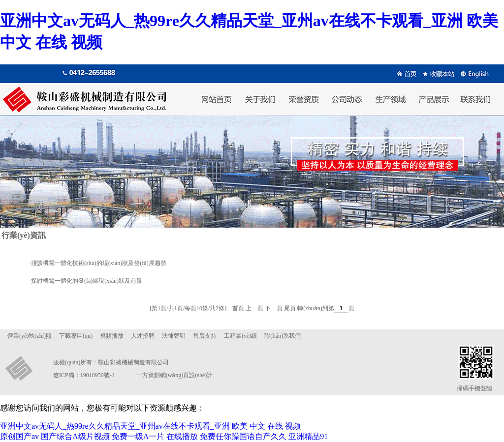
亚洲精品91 (308, 436)
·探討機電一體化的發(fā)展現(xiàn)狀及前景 (86, 281)
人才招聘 (143, 336)
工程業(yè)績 (240, 336)
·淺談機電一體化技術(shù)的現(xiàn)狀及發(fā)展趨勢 (98, 263)
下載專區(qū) (76, 336)
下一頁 (274, 308)
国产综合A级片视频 (75, 436)
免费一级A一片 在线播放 (155, 436)
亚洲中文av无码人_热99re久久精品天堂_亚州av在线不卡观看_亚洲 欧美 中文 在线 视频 (150, 426)
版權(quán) (67, 362)
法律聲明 (174, 336)
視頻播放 (112, 336)
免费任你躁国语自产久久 (243, 436)
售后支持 (205, 336)
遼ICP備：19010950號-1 (84, 375)
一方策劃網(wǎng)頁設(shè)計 (175, 375)
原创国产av (19, 436)
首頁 (238, 308)
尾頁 (290, 308)
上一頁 (254, 308)
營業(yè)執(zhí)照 (30, 336)
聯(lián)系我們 (283, 336)
